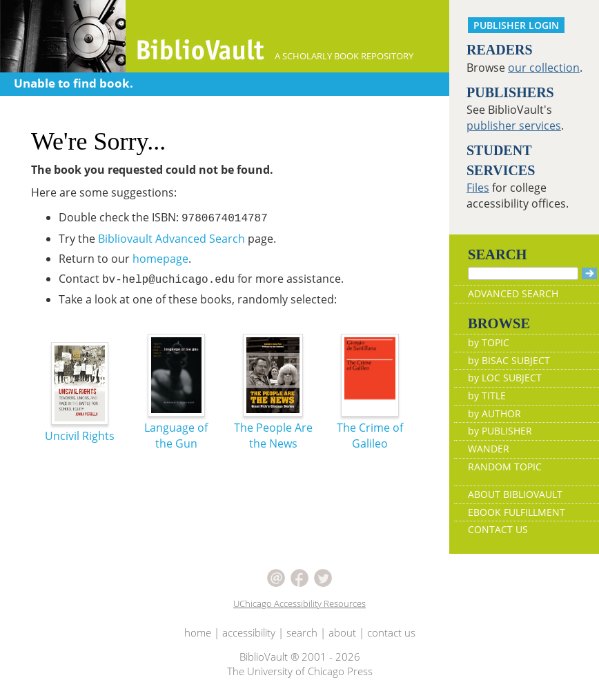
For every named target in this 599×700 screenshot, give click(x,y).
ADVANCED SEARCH (513, 293)
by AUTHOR (494, 413)
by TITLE (487, 396)
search (302, 632)
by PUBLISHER (500, 431)
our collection (544, 68)
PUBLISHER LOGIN (516, 25)
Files (478, 188)
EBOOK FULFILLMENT (517, 512)
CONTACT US (498, 529)
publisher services (514, 126)
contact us (391, 632)
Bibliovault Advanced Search (171, 239)
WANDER (489, 449)
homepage (160, 259)
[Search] (523, 273)
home (198, 632)
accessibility (249, 632)
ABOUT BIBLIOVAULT (515, 494)
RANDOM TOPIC (505, 467)
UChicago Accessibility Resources (299, 603)
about (342, 632)
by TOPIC (489, 342)
